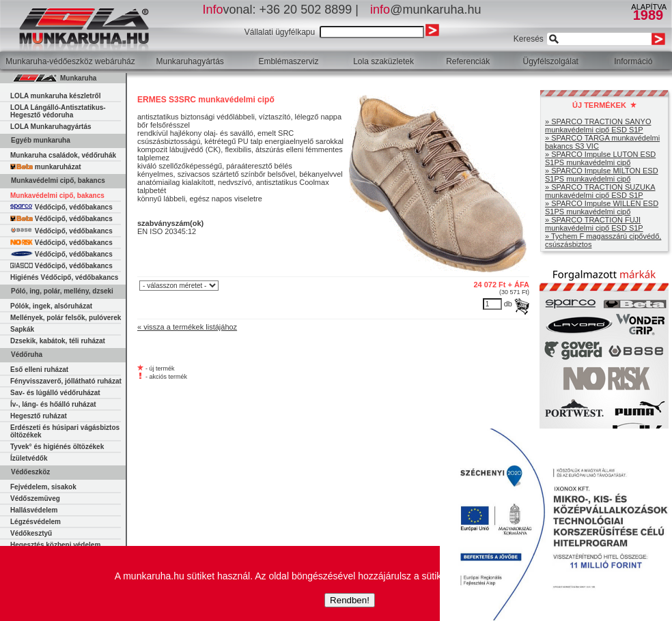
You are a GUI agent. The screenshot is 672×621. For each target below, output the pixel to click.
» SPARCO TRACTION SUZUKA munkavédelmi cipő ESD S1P (600, 191)
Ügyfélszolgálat (551, 61)
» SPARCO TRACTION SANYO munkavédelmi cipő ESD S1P (598, 126)
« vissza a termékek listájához (187, 327)
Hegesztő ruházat (39, 416)
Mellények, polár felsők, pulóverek (66, 318)
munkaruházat (46, 167)
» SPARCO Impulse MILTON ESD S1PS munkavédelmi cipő (602, 175)
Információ (633, 61)
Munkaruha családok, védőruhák (63, 155)
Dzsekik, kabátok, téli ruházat (58, 341)
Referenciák (468, 61)
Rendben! (350, 600)
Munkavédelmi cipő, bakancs (57, 196)
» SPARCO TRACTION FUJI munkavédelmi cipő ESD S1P (594, 224)
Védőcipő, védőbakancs (61, 207)
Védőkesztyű (31, 533)
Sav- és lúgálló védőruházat (55, 393)
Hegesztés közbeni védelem (55, 545)
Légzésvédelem (36, 522)
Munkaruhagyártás (190, 61)
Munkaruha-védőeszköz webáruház (70, 61)
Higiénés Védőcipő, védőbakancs (64, 277)
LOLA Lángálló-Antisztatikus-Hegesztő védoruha (58, 111)
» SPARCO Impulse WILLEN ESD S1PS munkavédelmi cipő (602, 207)
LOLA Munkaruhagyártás (51, 127)
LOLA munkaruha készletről (55, 96)
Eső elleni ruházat (39, 370)
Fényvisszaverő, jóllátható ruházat (66, 381)
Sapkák (22, 329)
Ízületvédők (29, 458)
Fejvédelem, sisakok (43, 487)
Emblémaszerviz (288, 61)
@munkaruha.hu (425, 10)
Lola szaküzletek (383, 61)
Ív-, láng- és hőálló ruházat (53, 404)
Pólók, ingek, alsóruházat (51, 306)
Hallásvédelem (34, 510)
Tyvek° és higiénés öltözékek (57, 447)
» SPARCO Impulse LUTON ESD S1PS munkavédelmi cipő (600, 158)
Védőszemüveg (35, 499)
